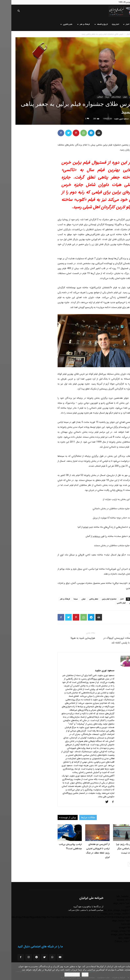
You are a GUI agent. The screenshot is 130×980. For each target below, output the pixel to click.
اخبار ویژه (104, 24)
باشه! (74, 974)
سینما (96, 97)
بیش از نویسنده (56, 817)
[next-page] (119, 864)
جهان (114, 97)
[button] (7, 11)
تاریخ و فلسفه (90, 24)
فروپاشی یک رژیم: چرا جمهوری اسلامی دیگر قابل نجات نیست (115, 849)
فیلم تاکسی (110, 603)
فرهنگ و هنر (72, 24)
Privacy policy (61, 974)
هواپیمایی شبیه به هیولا (71, 638)
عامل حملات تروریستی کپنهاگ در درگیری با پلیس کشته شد (109, 640)
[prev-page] (124, 864)
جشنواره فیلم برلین (98, 599)
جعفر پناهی (82, 599)
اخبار (115, 24)
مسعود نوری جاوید (110, 119)
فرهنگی (89, 97)
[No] (126, 971)
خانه (123, 24)
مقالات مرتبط (77, 817)
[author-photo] (116, 666)
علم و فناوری (55, 24)
